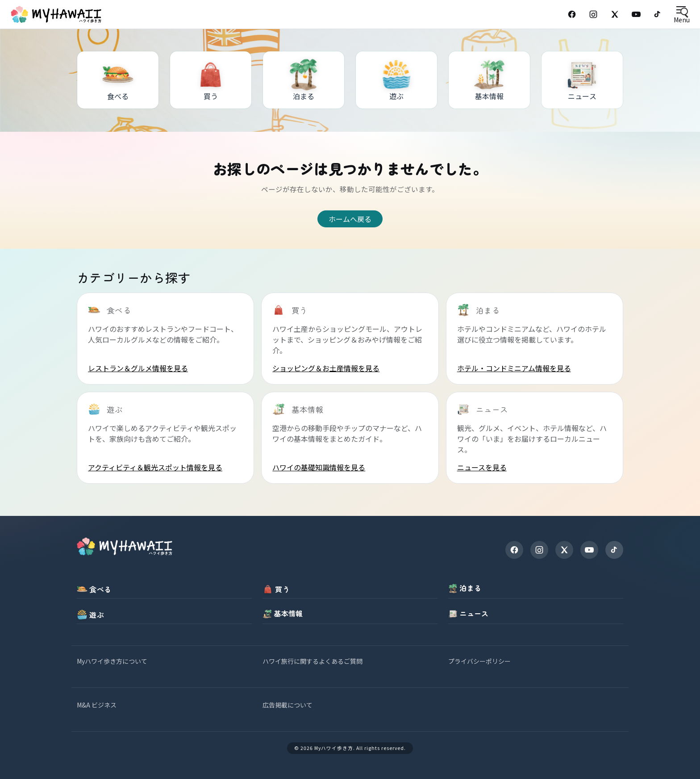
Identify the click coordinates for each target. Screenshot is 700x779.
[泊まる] (304, 80)
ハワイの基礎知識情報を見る (319, 467)
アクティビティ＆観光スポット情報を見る (155, 467)
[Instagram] (593, 14)
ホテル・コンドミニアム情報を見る (514, 368)
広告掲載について (287, 705)
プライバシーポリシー (479, 661)
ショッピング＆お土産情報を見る (326, 368)
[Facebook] (572, 14)
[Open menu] (681, 15)
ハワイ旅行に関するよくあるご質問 (312, 661)
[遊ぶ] (396, 80)
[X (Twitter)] (615, 14)
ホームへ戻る (350, 219)
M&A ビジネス (97, 705)
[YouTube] (636, 14)
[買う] (211, 80)
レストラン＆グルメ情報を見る (138, 368)
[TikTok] (658, 14)
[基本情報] (489, 80)
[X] (564, 550)
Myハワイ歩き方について (112, 661)
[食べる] (118, 80)
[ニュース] (582, 80)
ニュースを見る (482, 467)
